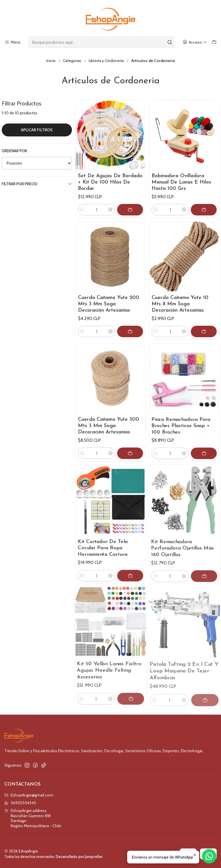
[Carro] (214, 42)
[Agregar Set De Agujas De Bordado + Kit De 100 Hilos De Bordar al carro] (130, 210)
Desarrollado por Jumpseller (79, 857)
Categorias (72, 61)
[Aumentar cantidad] (110, 210)
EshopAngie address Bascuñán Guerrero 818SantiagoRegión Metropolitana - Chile (33, 818)
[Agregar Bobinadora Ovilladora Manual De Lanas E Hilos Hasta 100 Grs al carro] (204, 210)
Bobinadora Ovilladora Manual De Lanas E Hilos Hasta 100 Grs (181, 182)
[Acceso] (195, 42)
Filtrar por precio (37, 184)
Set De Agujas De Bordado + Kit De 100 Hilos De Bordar (110, 182)
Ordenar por (14, 151)
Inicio (51, 61)
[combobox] (101, 42)
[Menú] (13, 42)
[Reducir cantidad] (82, 210)
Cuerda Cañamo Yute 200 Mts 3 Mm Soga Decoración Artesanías (108, 307)
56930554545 (20, 803)
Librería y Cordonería (106, 61)
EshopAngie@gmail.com (29, 795)
